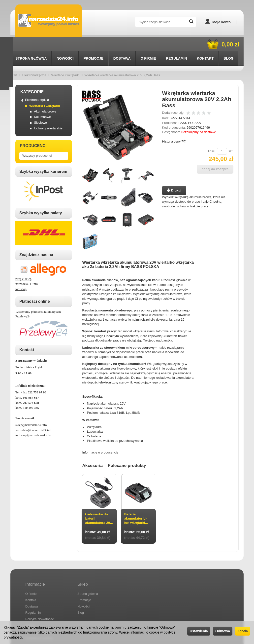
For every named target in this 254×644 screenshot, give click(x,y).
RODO (30, 608)
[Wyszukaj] (191, 22)
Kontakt (31, 583)
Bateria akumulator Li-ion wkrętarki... (136, 504)
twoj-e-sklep (23, 264)
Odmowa (223, 631)
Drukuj (174, 176)
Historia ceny (174, 127)
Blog (81, 595)
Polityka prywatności (40, 602)
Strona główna (31, 44)
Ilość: (212, 137)
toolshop (21, 275)
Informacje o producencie (100, 438)
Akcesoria (93, 451)
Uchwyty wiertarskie (48, 114)
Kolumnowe (42, 102)
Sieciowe (40, 108)
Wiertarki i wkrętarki (45, 92)
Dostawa (122, 44)
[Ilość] (222, 137)
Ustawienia (199, 631)
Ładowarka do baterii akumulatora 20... (97, 506)
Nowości (65, 44)
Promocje (94, 44)
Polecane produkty (129, 451)
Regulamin (33, 595)
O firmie (148, 44)
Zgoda (243, 631)
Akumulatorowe (45, 97)
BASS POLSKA (190, 108)
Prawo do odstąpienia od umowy (49, 615)
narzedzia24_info (27, 269)
